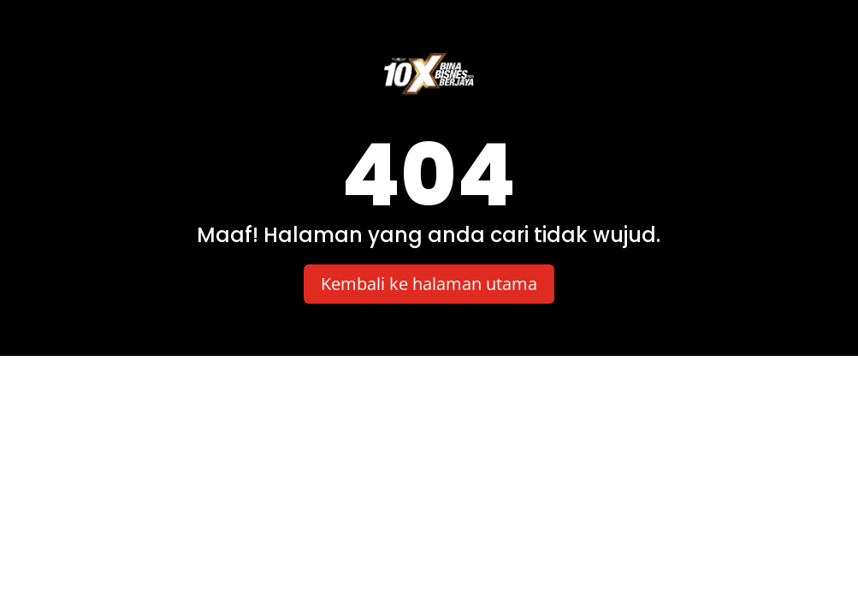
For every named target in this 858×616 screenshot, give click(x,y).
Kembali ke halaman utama (429, 284)
